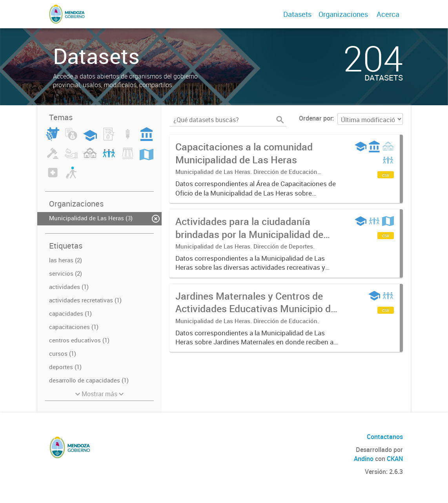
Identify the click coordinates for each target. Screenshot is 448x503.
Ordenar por (316, 118)
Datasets (297, 14)
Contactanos (385, 437)
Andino (364, 459)
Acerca (388, 14)
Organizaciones (343, 14)
